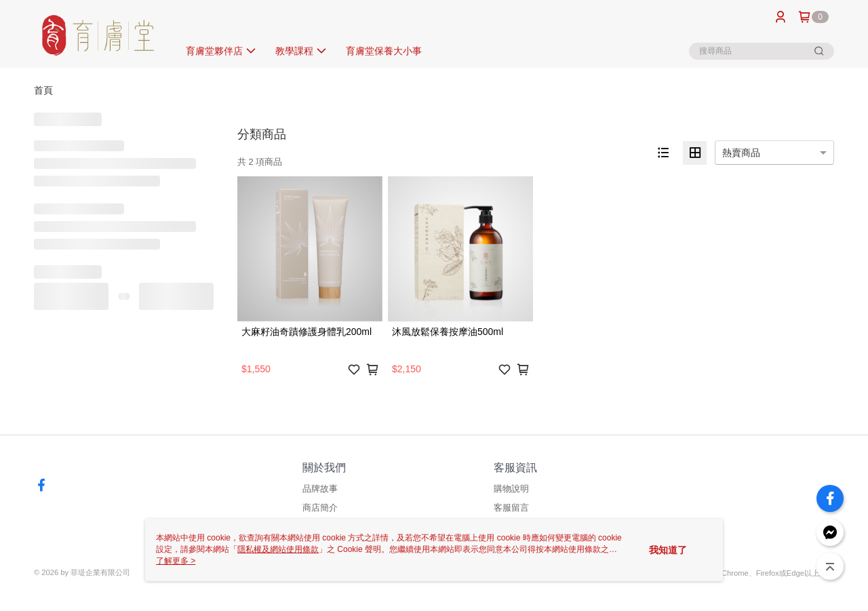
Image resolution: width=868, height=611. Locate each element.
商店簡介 (320, 508)
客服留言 (511, 508)
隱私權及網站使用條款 (278, 549)
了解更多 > (176, 561)
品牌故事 (320, 489)
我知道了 (668, 550)
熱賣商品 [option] (741, 153)
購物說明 (511, 489)
